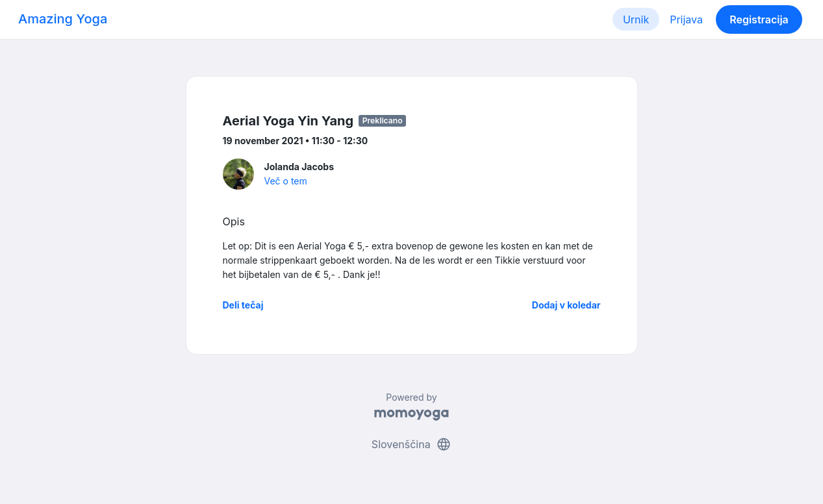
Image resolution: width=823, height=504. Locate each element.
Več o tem (286, 181)
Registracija (759, 19)
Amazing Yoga (63, 19)
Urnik (636, 19)
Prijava (686, 19)
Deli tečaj (243, 305)
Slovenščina (411, 444)
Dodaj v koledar (566, 305)
